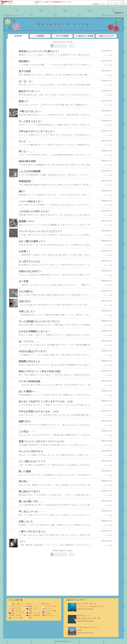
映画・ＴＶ (32, 609)
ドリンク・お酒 (16, 618)
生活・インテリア (16, 613)
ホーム (6, 15)
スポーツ (47, 604)
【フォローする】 (108, 15)
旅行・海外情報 (33, 615)
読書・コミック (33, 613)
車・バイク (47, 609)
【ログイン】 (119, 15)
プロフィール (19, 15)
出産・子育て (8, 4)
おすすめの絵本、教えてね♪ (87, 604)
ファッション (15, 606)
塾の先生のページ (83, 615)
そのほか (47, 613)
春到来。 (80, 630)
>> (98, 4)
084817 (118, 13)
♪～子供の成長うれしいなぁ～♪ (88, 627)
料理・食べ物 (15, 615)
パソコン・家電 (49, 611)
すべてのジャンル (50, 615)
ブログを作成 (114, 4)
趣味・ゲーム (32, 606)
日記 (11, 15)
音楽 (29, 611)
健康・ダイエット (16, 611)
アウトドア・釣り (50, 606)
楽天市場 (123, 4)
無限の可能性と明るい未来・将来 (89, 618)
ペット (30, 604)
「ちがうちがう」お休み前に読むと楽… (91, 606)
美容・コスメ (15, 609)
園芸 (29, 618)
